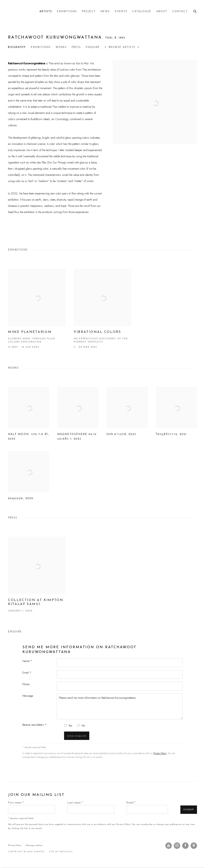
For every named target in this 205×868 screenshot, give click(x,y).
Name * (27, 661)
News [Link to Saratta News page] (105, 12)
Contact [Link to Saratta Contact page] (180, 12)
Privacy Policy (160, 753)
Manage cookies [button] (34, 846)
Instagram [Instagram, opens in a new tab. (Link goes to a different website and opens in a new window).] (177, 846)
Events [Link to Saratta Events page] (121, 12)
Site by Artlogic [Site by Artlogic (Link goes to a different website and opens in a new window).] (61, 852)
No (83, 725)
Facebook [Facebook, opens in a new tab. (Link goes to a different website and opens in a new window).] (185, 846)
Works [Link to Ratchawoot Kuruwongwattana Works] (61, 47)
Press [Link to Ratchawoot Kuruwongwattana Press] (76, 47)
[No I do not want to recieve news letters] (78, 725)
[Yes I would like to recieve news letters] (65, 725)
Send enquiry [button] (77, 736)
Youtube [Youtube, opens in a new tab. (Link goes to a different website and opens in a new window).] (169, 846)
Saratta (14, 12)
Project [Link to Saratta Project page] (89, 12)
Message (28, 696)
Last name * (75, 803)
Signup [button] (189, 810)
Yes (70, 725)
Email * (27, 672)
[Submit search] (195, 11)
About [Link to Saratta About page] (162, 12)
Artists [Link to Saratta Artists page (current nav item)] (46, 12)
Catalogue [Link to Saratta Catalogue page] (142, 12)
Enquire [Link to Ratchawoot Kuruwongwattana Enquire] (93, 47)
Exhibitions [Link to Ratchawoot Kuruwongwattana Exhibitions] (41, 47)
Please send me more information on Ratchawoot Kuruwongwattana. (120, 706)
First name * (16, 803)
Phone (26, 684)
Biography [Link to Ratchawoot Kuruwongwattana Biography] (17, 47)
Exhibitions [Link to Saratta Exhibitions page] (67, 12)
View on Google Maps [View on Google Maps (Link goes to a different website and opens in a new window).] (194, 846)
